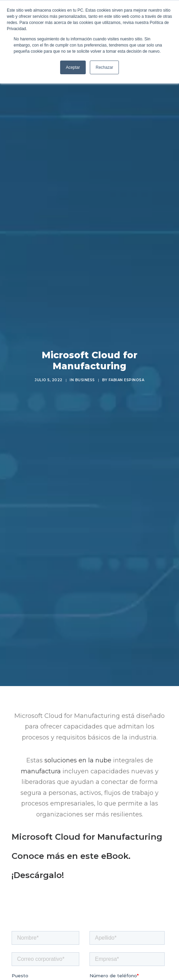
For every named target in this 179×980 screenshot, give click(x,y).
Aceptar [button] (73, 67)
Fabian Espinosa (127, 376)
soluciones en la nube (78, 752)
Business (85, 376)
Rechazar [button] (104, 67)
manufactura (41, 763)
